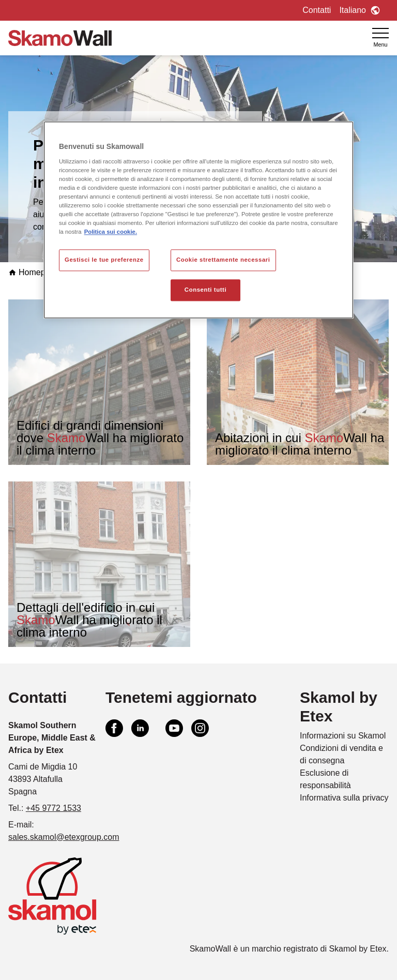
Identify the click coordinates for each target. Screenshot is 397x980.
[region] (198, 220)
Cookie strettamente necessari (223, 260)
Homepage (34, 272)
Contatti (317, 10)
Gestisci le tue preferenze (104, 260)
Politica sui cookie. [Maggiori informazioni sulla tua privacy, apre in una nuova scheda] (111, 232)
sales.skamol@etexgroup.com (64, 837)
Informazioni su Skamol (343, 736)
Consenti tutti (205, 290)
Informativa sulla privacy (344, 798)
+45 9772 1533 (54, 808)
